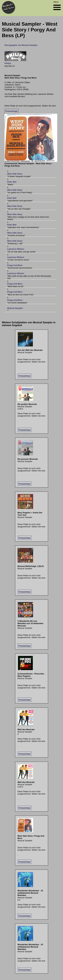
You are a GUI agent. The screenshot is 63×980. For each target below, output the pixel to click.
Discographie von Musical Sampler (21, 45)
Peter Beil (12, 182)
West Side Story (15, 174)
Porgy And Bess (15, 265)
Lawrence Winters (16, 249)
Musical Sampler (15, 308)
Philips (8, 63)
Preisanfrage (12, 111)
